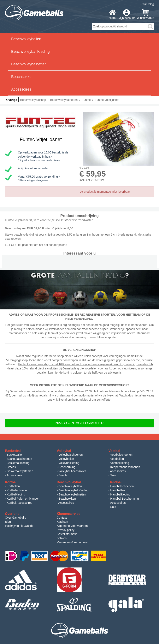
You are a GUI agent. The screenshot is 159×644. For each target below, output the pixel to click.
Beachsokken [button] (22, 77)
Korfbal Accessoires (20, 503)
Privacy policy (66, 530)
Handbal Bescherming (125, 499)
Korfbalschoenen (18, 490)
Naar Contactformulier (80, 423)
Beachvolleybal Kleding (74, 490)
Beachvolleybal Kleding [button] (30, 52)
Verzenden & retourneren (73, 542)
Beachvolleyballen (70, 486)
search (150, 26)
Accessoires (14, 475)
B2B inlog (148, 4)
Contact (62, 518)
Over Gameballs (15, 518)
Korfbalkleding (16, 494)
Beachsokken (67, 499)
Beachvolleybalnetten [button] (29, 64)
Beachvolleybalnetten (72, 494)
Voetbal (114, 451)
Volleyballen (66, 459)
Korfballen (13, 486)
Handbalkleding (120, 494)
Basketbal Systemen (20, 471)
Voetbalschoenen (121, 455)
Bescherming (67, 467)
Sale (113, 475)
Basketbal (13, 451)
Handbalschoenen (122, 486)
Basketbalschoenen (19, 459)
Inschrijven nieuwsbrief (20, 526)
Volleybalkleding (69, 463)
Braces (11, 467)
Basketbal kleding (18, 463)
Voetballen (117, 459)
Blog (8, 522)
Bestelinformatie (67, 534)
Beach (63, 475)
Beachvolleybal (69, 482)
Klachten (62, 522)
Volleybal (64, 451)
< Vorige (11, 100)
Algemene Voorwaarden (72, 526)
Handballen (118, 490)
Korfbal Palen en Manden (23, 499)
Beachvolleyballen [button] (26, 39)
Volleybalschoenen (71, 455)
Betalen (62, 538)
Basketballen (15, 455)
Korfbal (11, 482)
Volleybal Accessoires (73, 471)
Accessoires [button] (21, 89)
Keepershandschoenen (125, 467)
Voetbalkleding (120, 463)
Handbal (115, 482)
